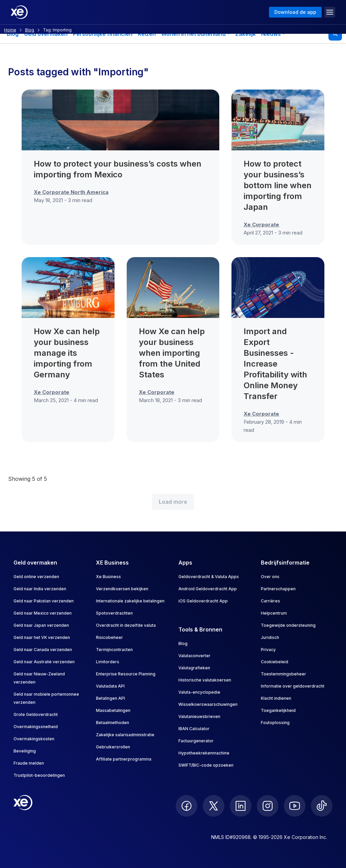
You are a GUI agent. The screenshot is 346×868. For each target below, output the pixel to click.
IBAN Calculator (194, 729)
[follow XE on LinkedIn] (241, 806)
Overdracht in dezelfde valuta (126, 625)
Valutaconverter (194, 656)
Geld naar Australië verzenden (44, 662)
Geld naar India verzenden (40, 589)
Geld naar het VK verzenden (42, 637)
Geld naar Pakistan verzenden (44, 601)
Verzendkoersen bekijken (122, 589)
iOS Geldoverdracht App (203, 601)
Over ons (270, 577)
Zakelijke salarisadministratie (125, 735)
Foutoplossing (275, 723)
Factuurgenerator (196, 741)
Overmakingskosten (34, 739)
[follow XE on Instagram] (268, 806)
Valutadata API (110, 686)
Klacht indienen (276, 698)
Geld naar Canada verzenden (43, 650)
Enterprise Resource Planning (126, 674)
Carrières (270, 601)
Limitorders (108, 662)
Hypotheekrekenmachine (204, 753)
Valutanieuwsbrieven (199, 716)
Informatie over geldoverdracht (293, 686)
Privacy (268, 650)
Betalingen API (110, 698)
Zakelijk (245, 34)
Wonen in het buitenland (195, 34)
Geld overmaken (46, 34)
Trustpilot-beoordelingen (39, 775)
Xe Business (108, 577)
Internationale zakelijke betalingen (130, 601)
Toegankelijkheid (278, 710)
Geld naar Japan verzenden (41, 625)
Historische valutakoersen (205, 680)
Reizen (147, 34)
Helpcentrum (274, 613)
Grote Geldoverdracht (36, 714)
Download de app (295, 12)
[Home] (19, 12)
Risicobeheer (109, 637)
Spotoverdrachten (114, 613)
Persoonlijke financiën (103, 34)
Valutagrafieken (194, 668)
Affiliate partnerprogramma (124, 759)
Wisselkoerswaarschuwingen (208, 704)
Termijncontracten (114, 650)
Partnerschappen (278, 589)
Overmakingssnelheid (36, 727)
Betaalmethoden (113, 723)
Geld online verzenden (36, 577)
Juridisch (270, 637)
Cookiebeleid (275, 662)
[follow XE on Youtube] (295, 806)
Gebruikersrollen (113, 747)
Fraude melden (29, 763)
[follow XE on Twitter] (214, 806)
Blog (13, 34)
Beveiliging (25, 751)
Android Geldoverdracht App (208, 589)
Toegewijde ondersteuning (288, 625)
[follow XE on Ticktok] (322, 806)
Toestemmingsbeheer (283, 674)
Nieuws (273, 34)
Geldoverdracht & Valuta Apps (209, 577)
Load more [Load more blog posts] (173, 502)
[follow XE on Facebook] (187, 806)
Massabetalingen (113, 710)
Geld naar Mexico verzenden (43, 613)
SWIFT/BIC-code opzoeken (206, 765)
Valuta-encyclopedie (199, 692)
